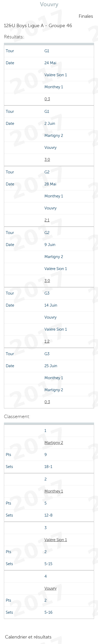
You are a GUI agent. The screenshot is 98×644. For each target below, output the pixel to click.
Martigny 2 (54, 443)
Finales (86, 16)
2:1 (47, 220)
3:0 (47, 160)
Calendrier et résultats (28, 637)
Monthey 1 (54, 491)
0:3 (47, 99)
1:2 (47, 341)
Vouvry (50, 588)
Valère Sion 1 (56, 540)
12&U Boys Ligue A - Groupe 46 (38, 26)
